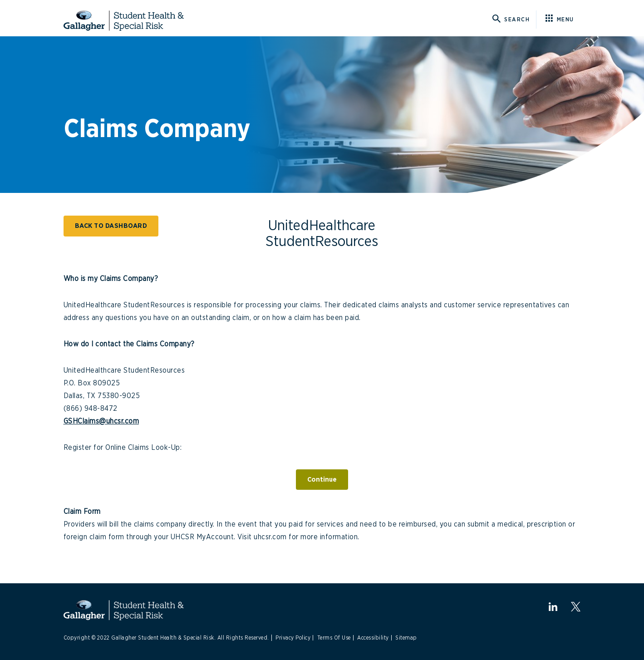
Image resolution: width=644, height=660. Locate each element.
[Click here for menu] (563, 20)
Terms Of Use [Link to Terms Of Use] (334, 638)
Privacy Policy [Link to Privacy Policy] (293, 638)
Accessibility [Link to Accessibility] (373, 638)
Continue (322, 480)
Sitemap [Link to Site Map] (406, 638)
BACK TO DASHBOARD (111, 226)
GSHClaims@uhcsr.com (101, 421)
